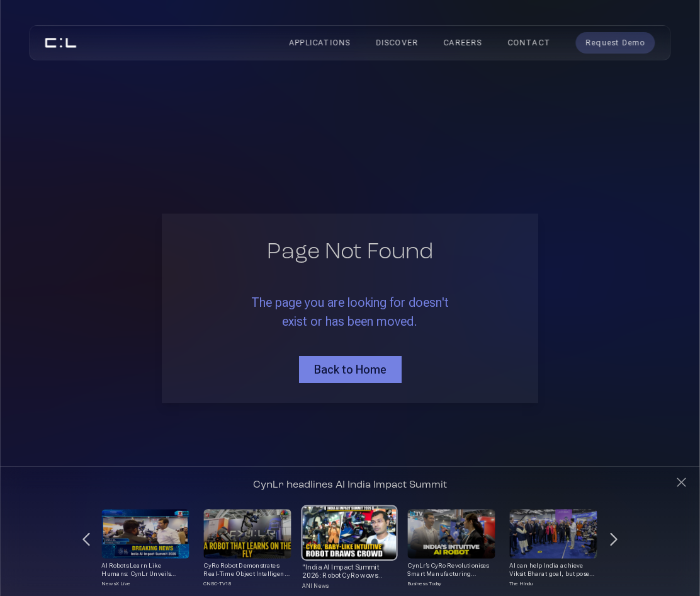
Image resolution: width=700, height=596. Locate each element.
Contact (529, 43)
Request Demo (615, 43)
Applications (319, 43)
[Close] (681, 482)
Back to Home (350, 370)
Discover (397, 43)
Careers (462, 43)
